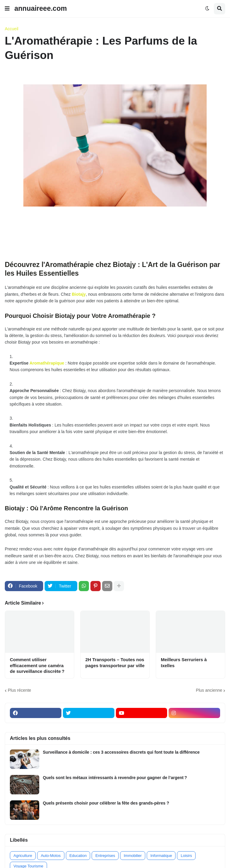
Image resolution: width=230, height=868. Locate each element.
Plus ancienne (209, 690)
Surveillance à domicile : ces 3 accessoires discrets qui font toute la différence (121, 752)
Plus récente (19, 690)
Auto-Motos (51, 856)
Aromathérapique (47, 363)
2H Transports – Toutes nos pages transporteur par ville (115, 663)
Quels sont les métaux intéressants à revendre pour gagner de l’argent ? (115, 778)
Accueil (12, 29)
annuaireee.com (41, 8)
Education (78, 856)
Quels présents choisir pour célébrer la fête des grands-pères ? (106, 803)
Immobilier (133, 856)
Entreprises (105, 856)
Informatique (161, 856)
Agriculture (23, 856)
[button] (7, 9)
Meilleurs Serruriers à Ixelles (184, 663)
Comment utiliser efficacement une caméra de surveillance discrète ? (37, 665)
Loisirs (186, 856)
